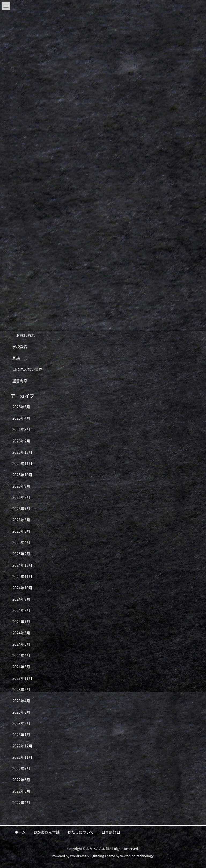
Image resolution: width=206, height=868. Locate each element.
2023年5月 (21, 689)
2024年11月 (22, 576)
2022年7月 (21, 768)
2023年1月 (21, 735)
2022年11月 (22, 757)
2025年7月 (21, 509)
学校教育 (20, 347)
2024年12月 (22, 565)
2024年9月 (21, 599)
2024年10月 (22, 588)
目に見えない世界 (27, 369)
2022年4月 (21, 802)
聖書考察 (20, 381)
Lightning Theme (102, 856)
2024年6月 (21, 633)
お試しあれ (25, 335)
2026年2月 (21, 441)
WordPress (78, 856)
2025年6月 (21, 520)
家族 (16, 358)
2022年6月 (21, 780)
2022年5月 (21, 791)
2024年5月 (21, 644)
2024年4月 (21, 655)
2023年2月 (21, 723)
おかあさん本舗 (47, 832)
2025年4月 (21, 542)
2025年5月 (21, 531)
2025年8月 (21, 497)
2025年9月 (21, 486)
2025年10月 (22, 475)
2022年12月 (22, 746)
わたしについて (81, 832)
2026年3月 (21, 429)
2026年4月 (21, 418)
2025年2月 (21, 554)
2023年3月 (21, 712)
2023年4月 (21, 701)
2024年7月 (21, 622)
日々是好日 (111, 832)
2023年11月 (22, 678)
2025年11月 (22, 463)
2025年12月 (22, 452)
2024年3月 (21, 667)
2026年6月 (21, 407)
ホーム (20, 832)
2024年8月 (21, 610)
